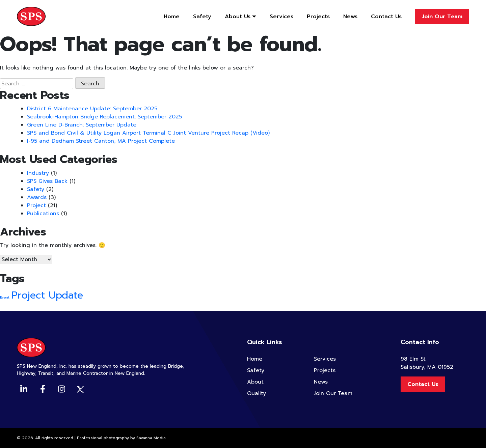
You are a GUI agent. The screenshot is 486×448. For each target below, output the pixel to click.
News (350, 17)
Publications (43, 214)
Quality (256, 393)
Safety (202, 17)
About (255, 382)
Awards (37, 197)
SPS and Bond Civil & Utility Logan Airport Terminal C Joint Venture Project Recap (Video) (148, 133)
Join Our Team (442, 17)
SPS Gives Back (47, 181)
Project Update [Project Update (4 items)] (47, 295)
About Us (238, 17)
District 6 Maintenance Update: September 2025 (92, 109)
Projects (318, 17)
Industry (38, 173)
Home (172, 17)
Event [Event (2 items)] (5, 297)
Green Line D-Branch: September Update (82, 125)
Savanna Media (151, 438)
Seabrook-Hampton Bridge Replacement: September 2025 (104, 117)
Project (36, 205)
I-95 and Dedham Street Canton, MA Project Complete (101, 141)
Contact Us (386, 17)
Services (281, 17)
